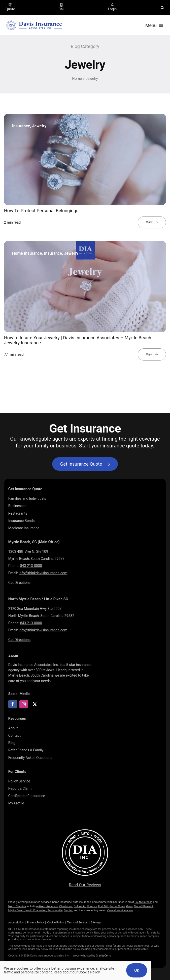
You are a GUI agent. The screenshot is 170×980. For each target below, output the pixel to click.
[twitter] (35, 704)
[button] (162, 8)
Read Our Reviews (85, 885)
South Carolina (143, 902)
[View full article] (152, 222)
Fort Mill (103, 906)
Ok (137, 970)
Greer (129, 906)
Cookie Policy (56, 923)
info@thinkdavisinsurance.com (43, 573)
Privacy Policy (35, 923)
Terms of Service (77, 923)
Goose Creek (117, 906)
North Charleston (36, 910)
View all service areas (120, 910)
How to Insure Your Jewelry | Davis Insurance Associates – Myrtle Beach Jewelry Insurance (78, 340)
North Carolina (17, 906)
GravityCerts (103, 956)
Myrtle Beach (16, 910)
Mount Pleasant (144, 906)
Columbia (80, 906)
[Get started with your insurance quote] (85, 464)
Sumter (68, 910)
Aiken (42, 906)
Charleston (66, 906)
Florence (92, 906)
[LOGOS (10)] (85, 829)
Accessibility (16, 923)
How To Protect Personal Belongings (41, 211)
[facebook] (13, 704)
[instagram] (24, 704)
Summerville (55, 910)
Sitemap (96, 923)
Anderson (52, 906)
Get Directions (19, 583)
